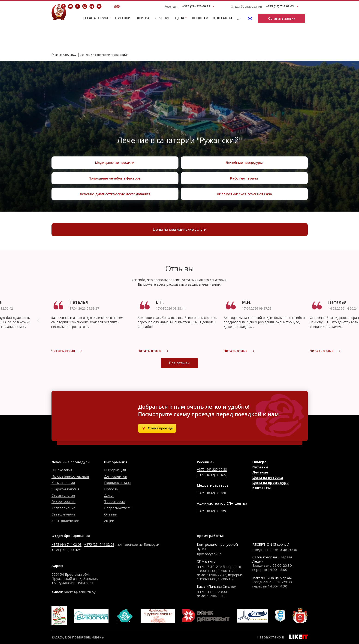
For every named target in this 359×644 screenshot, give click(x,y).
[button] (38, 322)
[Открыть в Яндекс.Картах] (157, 428)
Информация (115, 470)
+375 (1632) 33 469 (213, 510)
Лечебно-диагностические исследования (115, 193)
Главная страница (66, 54)
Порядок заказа (117, 482)
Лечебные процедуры (244, 158)
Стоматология (63, 495)
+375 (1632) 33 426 (68, 549)
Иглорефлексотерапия (70, 476)
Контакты (223, 18)
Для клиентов (116, 476)
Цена (180, 18)
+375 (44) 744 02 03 (68, 544)
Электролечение (65, 520)
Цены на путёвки (268, 477)
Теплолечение (64, 508)
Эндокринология (65, 489)
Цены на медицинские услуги (179, 230)
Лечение (163, 18)
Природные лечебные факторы (115, 175)
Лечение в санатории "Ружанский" (112, 55)
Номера (143, 18)
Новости (200, 18)
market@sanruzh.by (80, 591)
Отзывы (111, 514)
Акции (109, 520)
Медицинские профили (115, 158)
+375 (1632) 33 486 (213, 492)
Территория (114, 501)
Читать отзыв (67, 352)
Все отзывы (180, 369)
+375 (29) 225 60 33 (213, 469)
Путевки (123, 18)
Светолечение (63, 514)
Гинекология (62, 470)
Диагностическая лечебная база (244, 193)
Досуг (109, 495)
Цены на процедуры (271, 482)
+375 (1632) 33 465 (213, 474)
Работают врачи (244, 175)
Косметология (63, 482)
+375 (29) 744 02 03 (104, 544)
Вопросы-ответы (118, 508)
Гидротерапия (63, 501)
